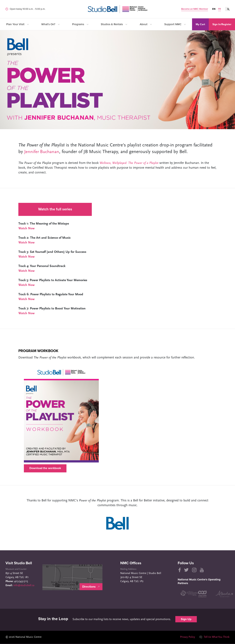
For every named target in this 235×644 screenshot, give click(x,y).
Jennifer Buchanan (42, 152)
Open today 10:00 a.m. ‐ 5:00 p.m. (28, 9)
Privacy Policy (186, 637)
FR (219, 9)
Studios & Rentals (114, 24)
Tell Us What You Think (214, 637)
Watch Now (27, 228)
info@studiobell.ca (24, 586)
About (146, 24)
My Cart (200, 24)
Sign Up (186, 620)
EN (214, 9)
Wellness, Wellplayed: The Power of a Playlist (129, 163)
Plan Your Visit (18, 24)
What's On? (50, 24)
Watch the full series (55, 209)
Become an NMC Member (195, 9)
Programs (80, 24)
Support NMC (175, 24)
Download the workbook (45, 469)
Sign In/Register (222, 24)
